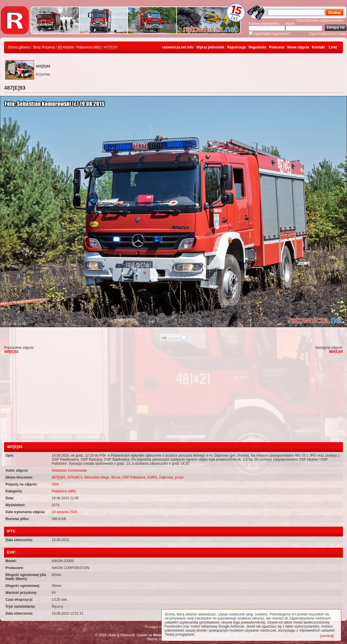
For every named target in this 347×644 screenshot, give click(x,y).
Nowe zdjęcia (298, 47)
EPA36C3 (75, 477)
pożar (179, 477)
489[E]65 (336, 352)
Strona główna (19, 47)
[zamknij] (327, 636)
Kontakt (318, 47)
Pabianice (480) (89, 47)
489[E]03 (11, 352)
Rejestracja (236, 47)
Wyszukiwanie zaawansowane (320, 20)
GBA (55, 484)
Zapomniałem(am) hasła (328, 34)
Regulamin (257, 47)
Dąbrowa (166, 477)
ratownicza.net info (178, 47)
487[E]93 (59, 477)
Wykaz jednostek (210, 47)
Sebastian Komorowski (69, 470)
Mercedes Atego (97, 477)
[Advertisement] (173, 399)
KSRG (152, 477)
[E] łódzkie (66, 47)
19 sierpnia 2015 (65, 512)
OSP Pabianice (134, 477)
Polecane (277, 47)
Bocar (116, 477)
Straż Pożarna (44, 47)
